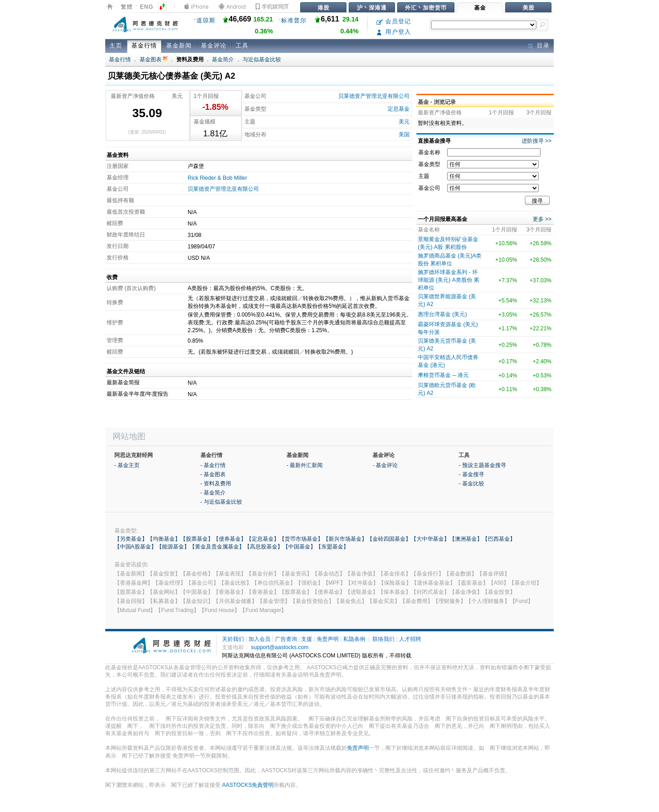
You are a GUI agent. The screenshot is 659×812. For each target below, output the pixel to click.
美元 (404, 122)
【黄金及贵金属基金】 (217, 547)
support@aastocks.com (280, 647)
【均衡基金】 (164, 539)
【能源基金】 (173, 547)
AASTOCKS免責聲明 (248, 785)
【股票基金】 (197, 539)
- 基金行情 (213, 465)
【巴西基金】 (499, 539)
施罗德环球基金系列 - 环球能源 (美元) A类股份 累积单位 (448, 280)
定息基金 (399, 109)
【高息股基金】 (264, 547)
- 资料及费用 (216, 484)
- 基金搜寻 (471, 474)
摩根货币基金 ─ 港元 (443, 375)
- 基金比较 (471, 484)
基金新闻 (179, 46)
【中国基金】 (299, 547)
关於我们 (233, 639)
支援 (307, 639)
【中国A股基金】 (135, 547)
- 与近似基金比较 (221, 502)
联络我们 (384, 639)
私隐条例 (354, 639)
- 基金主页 (127, 465)
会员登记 (394, 21)
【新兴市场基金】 (345, 539)
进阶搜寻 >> (537, 141)
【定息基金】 (263, 539)
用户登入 (394, 32)
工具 (242, 46)
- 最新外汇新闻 (305, 465)
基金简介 (223, 59)
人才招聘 (410, 639)
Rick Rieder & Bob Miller (217, 178)
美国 (404, 134)
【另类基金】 (131, 539)
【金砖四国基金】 (389, 539)
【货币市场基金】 (301, 539)
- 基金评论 (385, 465)
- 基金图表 (213, 474)
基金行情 (144, 46)
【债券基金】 (230, 539)
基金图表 (154, 59)
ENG (147, 7)
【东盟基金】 (332, 547)
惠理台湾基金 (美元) (442, 314)
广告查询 (286, 639)
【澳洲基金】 (466, 539)
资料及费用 (190, 59)
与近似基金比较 (262, 59)
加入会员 (259, 639)
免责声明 (328, 639)
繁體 (127, 7)
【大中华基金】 (430, 539)
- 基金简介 (213, 493)
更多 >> (542, 219)
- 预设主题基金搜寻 (482, 465)
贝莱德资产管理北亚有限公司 (374, 96)
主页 (116, 46)
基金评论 (214, 46)
